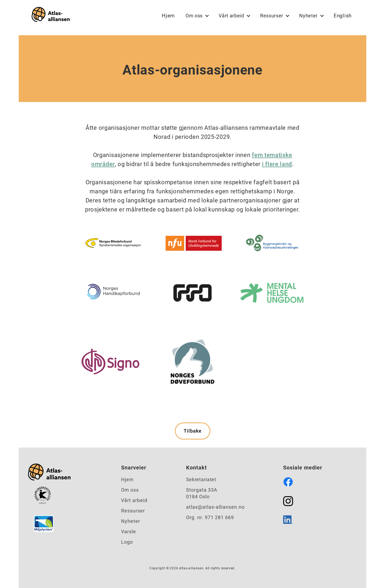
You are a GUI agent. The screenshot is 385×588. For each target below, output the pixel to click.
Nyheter (131, 521)
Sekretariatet (201, 479)
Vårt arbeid (134, 500)
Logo (127, 542)
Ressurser (133, 511)
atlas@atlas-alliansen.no (215, 507)
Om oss (130, 490)
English (343, 16)
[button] (197, 16)
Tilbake (193, 431)
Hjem (168, 16)
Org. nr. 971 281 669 (210, 517)
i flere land (277, 164)
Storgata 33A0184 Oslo (202, 493)
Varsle (129, 532)
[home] (49, 16)
